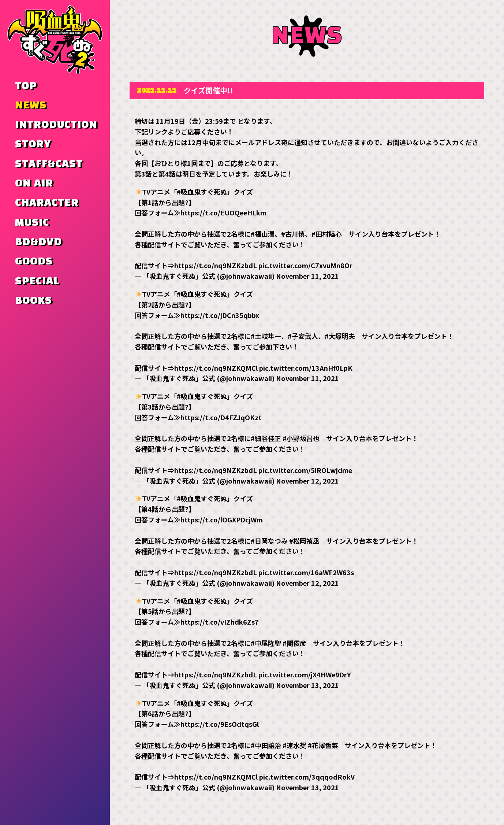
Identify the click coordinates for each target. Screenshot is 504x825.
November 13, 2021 (307, 685)
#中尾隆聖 (266, 643)
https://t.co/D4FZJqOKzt (221, 417)
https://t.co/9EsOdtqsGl (220, 724)
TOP (26, 86)
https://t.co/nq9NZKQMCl (216, 367)
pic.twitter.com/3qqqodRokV (307, 777)
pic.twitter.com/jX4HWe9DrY (305, 674)
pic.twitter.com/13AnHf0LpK (306, 367)
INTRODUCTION (56, 125)
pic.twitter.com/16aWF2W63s (306, 572)
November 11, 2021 (307, 276)
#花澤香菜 (323, 745)
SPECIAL (37, 281)
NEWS (31, 106)
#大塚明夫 (340, 336)
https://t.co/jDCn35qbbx (220, 315)
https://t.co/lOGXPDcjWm (222, 519)
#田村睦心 (327, 234)
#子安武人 (303, 336)
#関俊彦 (294, 643)
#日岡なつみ (269, 540)
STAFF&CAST (49, 164)
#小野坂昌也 (301, 438)
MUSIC (32, 223)
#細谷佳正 (266, 438)
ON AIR (34, 184)
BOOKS (33, 301)
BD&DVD (38, 242)
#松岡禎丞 (304, 540)
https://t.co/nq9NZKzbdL (216, 265)
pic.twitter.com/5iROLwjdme (305, 470)
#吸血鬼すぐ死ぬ (202, 191)
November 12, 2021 (307, 480)
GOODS (34, 262)
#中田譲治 (266, 745)
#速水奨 (294, 745)
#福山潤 (263, 234)
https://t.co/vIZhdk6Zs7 (220, 622)
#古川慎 (293, 234)
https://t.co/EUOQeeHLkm (223, 212)
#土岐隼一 (266, 336)
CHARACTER (47, 203)
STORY (33, 144)
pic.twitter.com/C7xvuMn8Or (305, 265)
